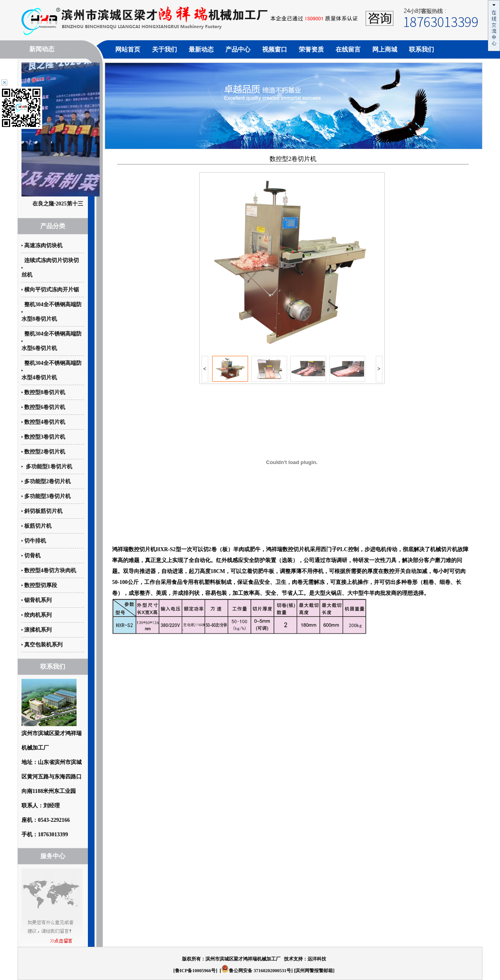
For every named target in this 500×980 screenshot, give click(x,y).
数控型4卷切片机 (45, 422)
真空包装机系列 (43, 645)
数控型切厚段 (41, 585)
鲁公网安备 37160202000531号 (256, 971)
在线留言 (348, 49)
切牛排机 (35, 541)
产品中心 (238, 49)
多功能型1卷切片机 (48, 467)
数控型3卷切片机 (45, 437)
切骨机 (32, 556)
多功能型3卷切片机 (47, 496)
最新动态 (201, 49)
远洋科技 (317, 959)
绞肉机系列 (38, 615)
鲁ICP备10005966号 (196, 971)
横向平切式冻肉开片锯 (52, 290)
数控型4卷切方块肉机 (50, 570)
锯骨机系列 (38, 600)
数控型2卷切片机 (45, 452)
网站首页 (128, 49)
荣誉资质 (311, 49)
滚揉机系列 (38, 630)
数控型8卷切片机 (45, 392)
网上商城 (385, 49)
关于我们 (164, 49)
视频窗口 (275, 49)
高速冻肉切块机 (43, 245)
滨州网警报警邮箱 (314, 971)
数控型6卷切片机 (45, 407)
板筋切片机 (38, 526)
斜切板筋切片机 (43, 511)
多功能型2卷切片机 (47, 481)
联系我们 (421, 49)
